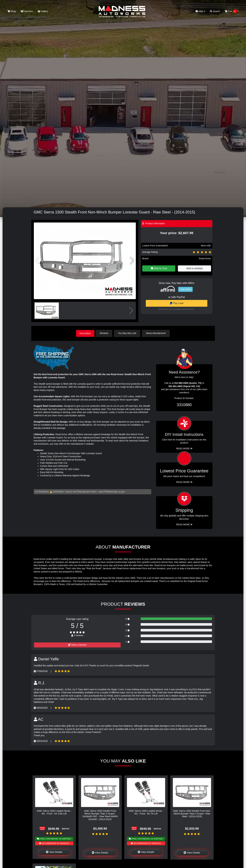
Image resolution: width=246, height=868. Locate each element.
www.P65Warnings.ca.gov (112, 491)
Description (85, 333)
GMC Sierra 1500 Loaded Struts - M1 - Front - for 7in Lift (146, 812)
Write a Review (77, 645)
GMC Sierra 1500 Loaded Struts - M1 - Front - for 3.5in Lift (54, 812)
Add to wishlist (194, 268)
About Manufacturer (157, 333)
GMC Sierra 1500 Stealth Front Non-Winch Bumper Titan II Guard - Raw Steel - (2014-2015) (192, 813)
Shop (12, 11)
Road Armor (205, 258)
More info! (206, 246)
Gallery (43, 11)
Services (27, 11)
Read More (184, 482)
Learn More (185, 289)
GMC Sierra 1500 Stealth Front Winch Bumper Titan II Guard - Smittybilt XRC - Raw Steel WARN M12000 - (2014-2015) (100, 815)
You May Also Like (128, 333)
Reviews (105, 333)
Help (200, 11)
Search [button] (215, 11)
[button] (132, 261)
